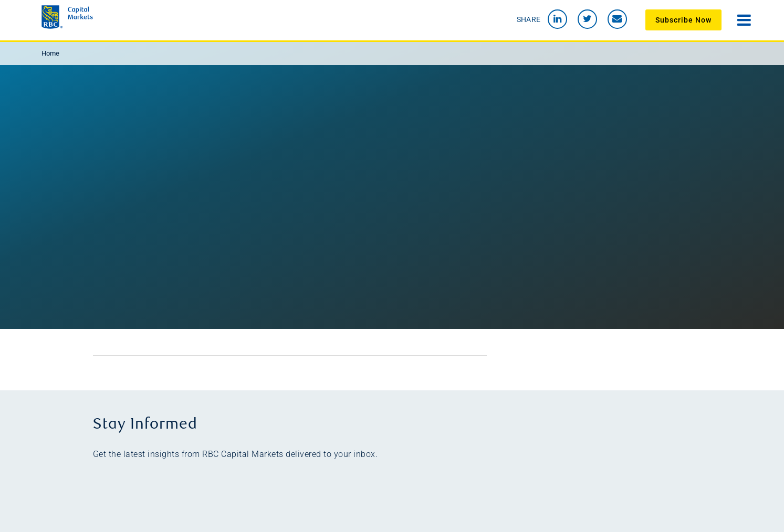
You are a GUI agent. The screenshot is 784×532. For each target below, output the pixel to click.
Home (50, 53)
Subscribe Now (683, 20)
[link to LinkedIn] (557, 19)
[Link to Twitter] (587, 19)
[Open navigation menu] (744, 19)
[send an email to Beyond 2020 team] (617, 19)
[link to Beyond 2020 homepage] (136, 17)
